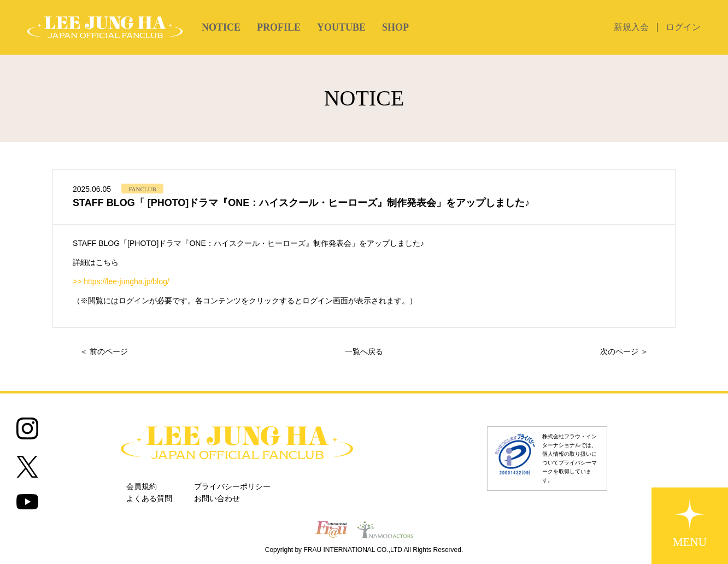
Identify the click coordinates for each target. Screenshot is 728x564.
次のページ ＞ (624, 351)
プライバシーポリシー (232, 487)
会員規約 (142, 487)
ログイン (683, 27)
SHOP (395, 27)
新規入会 (631, 27)
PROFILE (279, 27)
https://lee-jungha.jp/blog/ (126, 281)
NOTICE (221, 27)
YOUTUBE (341, 27)
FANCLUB (142, 189)
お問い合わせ (217, 499)
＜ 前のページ (104, 351)
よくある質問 (149, 499)
